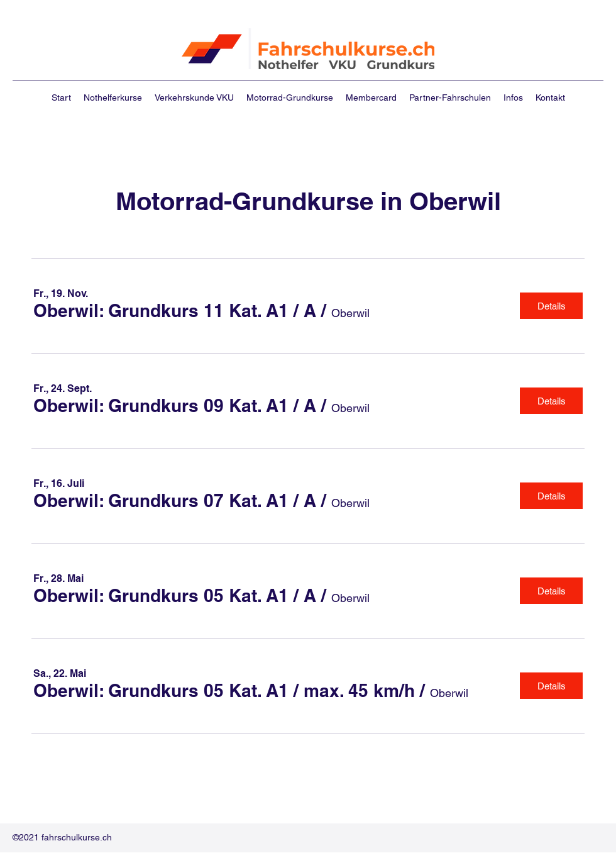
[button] (175, 311)
